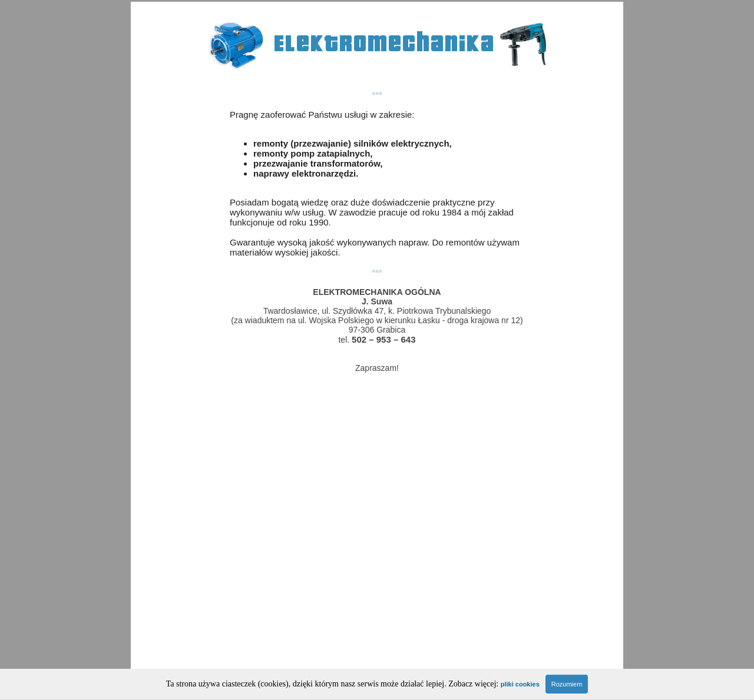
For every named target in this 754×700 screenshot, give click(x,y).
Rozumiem (567, 684)
